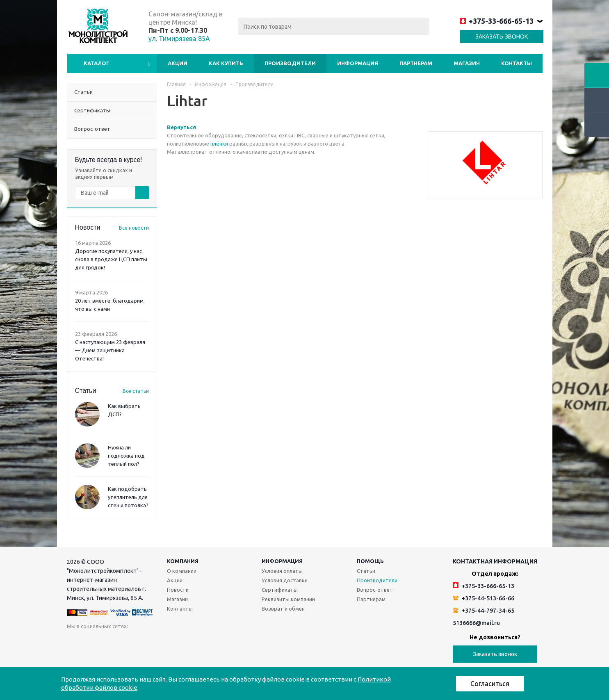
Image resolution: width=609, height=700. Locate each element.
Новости (178, 590)
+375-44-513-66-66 (484, 598)
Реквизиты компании (288, 599)
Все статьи (136, 391)
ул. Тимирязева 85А (179, 39)
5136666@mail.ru (476, 623)
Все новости (134, 228)
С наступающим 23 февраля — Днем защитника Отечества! (110, 350)
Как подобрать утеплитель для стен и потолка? (128, 497)
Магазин (467, 63)
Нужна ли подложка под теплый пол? (126, 456)
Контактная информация (495, 561)
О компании (182, 571)
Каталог (97, 63)
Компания (183, 561)
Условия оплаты (282, 571)
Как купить (226, 63)
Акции (178, 63)
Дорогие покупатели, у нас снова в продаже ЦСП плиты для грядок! (111, 259)
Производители (290, 63)
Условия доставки (285, 580)
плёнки (219, 144)
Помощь (370, 561)
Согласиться (490, 684)
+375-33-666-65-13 (497, 21)
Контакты (517, 63)
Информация (358, 63)
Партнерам (416, 63)
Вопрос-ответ (375, 590)
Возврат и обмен (283, 609)
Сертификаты (280, 590)
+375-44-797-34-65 (484, 611)
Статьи (366, 571)
